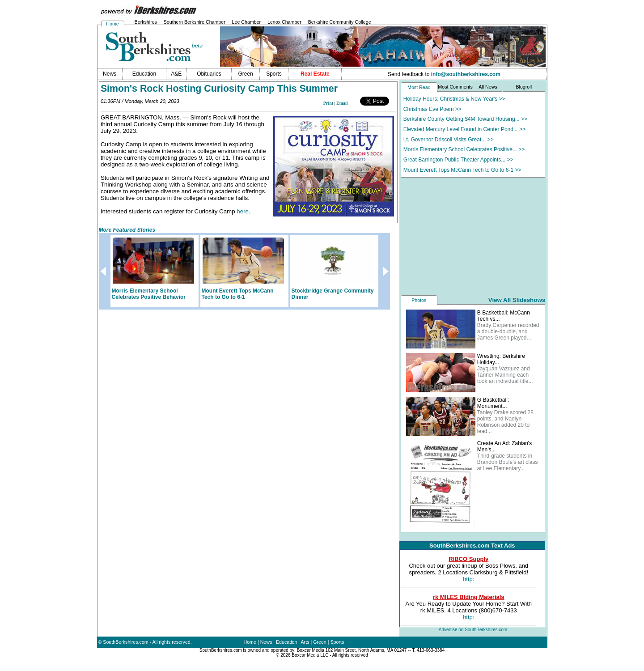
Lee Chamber (247, 22)
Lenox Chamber (284, 22)
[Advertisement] (473, 236)
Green (320, 642)
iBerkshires (145, 22)
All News (488, 87)
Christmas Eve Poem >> (432, 109)
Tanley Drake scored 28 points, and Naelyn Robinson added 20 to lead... (505, 422)
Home (112, 24)
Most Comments (455, 87)
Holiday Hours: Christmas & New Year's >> (454, 99)
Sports (337, 642)
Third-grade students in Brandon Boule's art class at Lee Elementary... (508, 462)
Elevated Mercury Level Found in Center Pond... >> (465, 129)
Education (286, 642)
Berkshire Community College (340, 22)
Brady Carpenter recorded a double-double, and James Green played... (508, 331)
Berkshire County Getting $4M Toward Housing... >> (465, 119)
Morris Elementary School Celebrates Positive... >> (464, 149)
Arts (305, 642)
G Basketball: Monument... (493, 403)
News (266, 642)
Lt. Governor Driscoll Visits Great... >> (449, 140)
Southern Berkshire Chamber (195, 22)
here (243, 211)
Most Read (419, 87)
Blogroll (524, 87)
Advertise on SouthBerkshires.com (473, 630)
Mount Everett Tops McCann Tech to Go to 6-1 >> (462, 170)
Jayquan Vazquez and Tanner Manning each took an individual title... (505, 375)
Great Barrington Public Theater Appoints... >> (458, 160)
